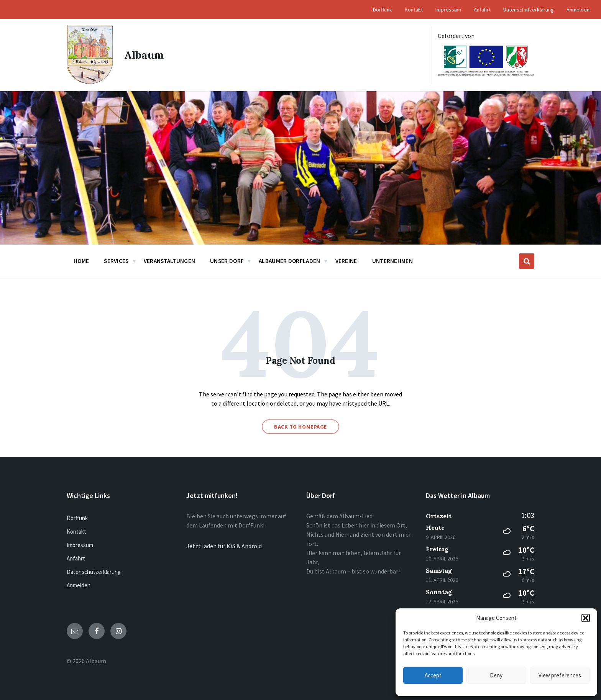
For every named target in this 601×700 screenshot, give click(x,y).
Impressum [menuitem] (448, 10)
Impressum (80, 545)
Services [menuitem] (116, 261)
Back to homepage (300, 427)
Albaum (145, 55)
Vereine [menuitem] (346, 261)
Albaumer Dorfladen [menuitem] (289, 261)
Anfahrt (76, 558)
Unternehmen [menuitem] (392, 261)
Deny (496, 675)
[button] (586, 618)
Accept (433, 675)
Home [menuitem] (81, 261)
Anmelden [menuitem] (578, 10)
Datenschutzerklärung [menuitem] (529, 10)
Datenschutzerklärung (94, 572)
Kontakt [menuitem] (414, 10)
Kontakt (76, 532)
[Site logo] (90, 82)
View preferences (560, 675)
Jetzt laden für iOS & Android (224, 546)
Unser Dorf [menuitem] (227, 261)
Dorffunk (77, 518)
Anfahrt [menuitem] (482, 10)
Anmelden (79, 585)
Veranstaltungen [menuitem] (170, 261)
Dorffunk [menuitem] (383, 10)
